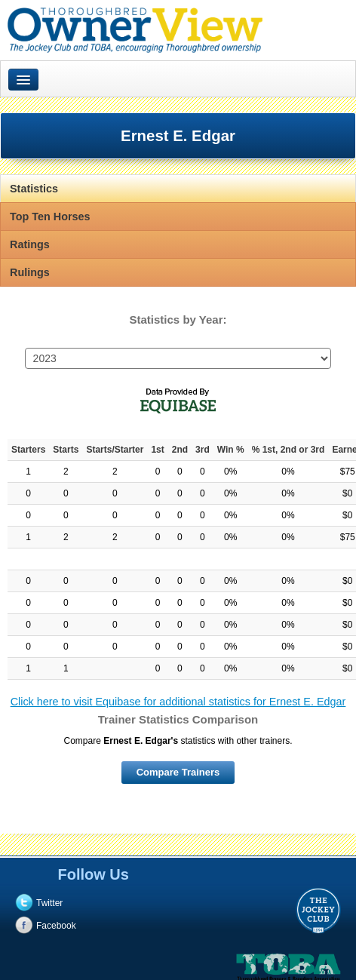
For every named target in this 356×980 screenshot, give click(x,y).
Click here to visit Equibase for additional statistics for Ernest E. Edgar (178, 702)
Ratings (30, 244)
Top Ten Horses (50, 217)
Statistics (34, 189)
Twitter (49, 903)
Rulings (30, 272)
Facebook (56, 926)
